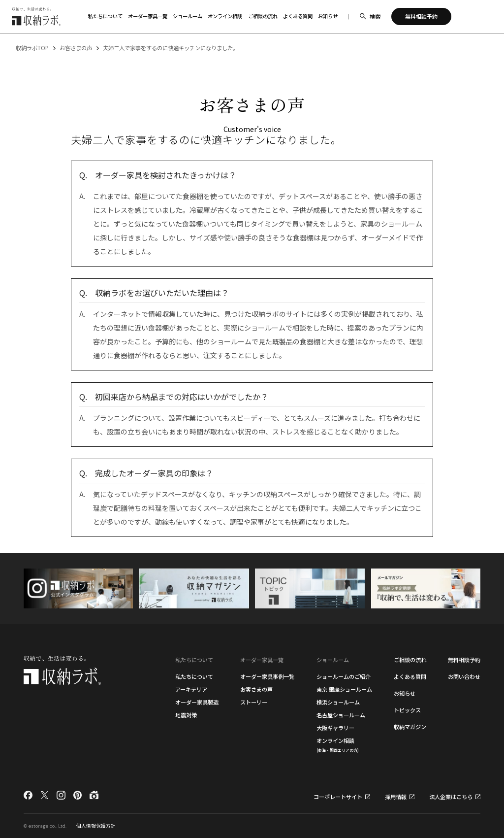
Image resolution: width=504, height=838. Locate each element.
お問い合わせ (464, 676)
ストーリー (254, 702)
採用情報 (396, 797)
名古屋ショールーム (341, 715)
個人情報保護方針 (96, 826)
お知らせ (405, 693)
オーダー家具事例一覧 (267, 676)
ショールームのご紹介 (344, 676)
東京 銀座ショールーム (344, 689)
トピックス (407, 710)
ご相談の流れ (410, 660)
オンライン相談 (338, 745)
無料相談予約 (464, 660)
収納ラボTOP (32, 48)
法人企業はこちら (451, 797)
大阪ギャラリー (335, 728)
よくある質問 (410, 676)
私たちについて (194, 676)
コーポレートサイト (338, 797)
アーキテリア (191, 689)
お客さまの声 (76, 48)
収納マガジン (410, 727)
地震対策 (186, 715)
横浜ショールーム (338, 702)
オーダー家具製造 (197, 702)
